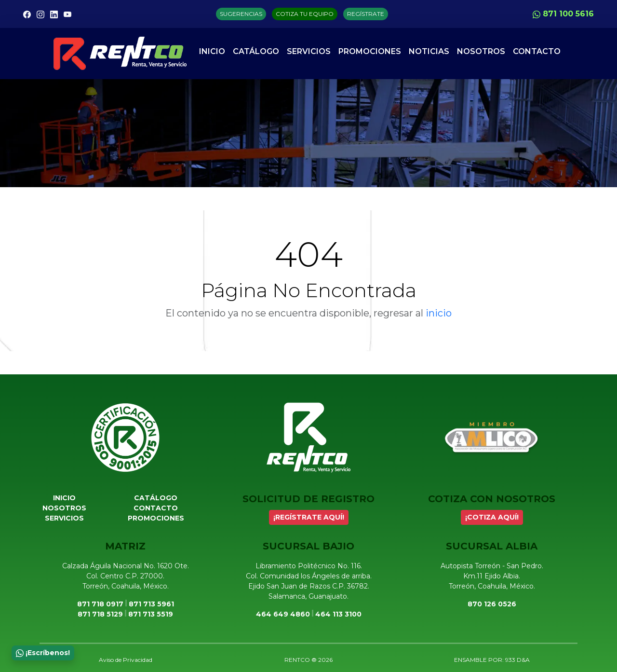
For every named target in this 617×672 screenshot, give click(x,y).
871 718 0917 (100, 604)
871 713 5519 (151, 614)
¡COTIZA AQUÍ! (492, 517)
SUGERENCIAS (241, 14)
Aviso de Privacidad (126, 660)
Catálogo (256, 51)
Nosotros (481, 51)
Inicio (212, 51)
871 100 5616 (563, 14)
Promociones (370, 51)
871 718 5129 (100, 614)
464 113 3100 (338, 614)
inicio (439, 313)
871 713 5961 (151, 604)
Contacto (537, 51)
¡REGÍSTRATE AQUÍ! (309, 517)
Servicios (309, 51)
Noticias (429, 51)
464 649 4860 (283, 614)
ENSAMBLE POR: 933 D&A (492, 660)
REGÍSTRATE (366, 14)
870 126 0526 (492, 604)
